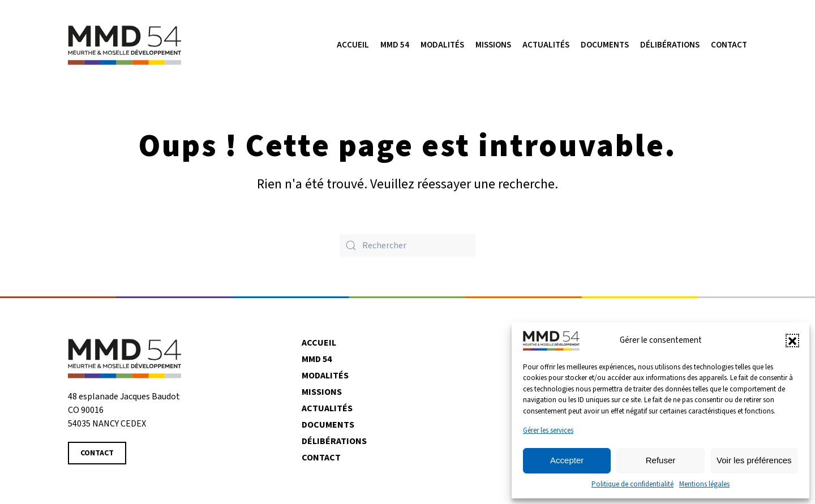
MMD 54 (395, 45)
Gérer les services (548, 430)
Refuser (661, 460)
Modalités (442, 45)
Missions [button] (493, 45)
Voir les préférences (754, 460)
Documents (605, 45)
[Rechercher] (407, 245)
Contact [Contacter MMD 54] (97, 453)
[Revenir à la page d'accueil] (125, 358)
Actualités (327, 408)
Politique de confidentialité (632, 484)
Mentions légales (704, 484)
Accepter (567, 460)
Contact (729, 45)
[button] (792, 341)
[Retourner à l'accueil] (125, 45)
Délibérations (670, 45)
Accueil (353, 45)
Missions (322, 392)
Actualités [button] (546, 45)
